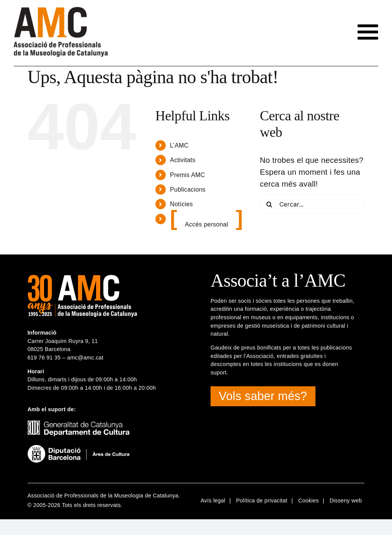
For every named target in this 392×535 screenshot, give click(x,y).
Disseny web (346, 501)
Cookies (309, 501)
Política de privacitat (262, 501)
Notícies (181, 204)
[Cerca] (269, 204)
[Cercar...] (312, 204)
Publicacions (188, 190)
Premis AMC (187, 175)
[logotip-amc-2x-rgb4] (61, 10)
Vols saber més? (263, 396)
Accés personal (207, 224)
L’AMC (179, 145)
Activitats (183, 160)
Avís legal (213, 501)
